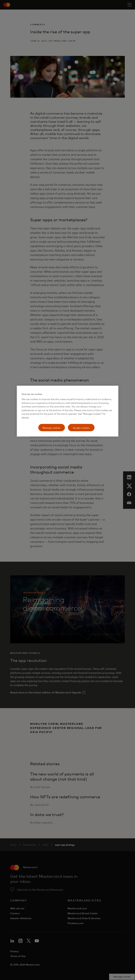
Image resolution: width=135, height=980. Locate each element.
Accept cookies (81, 427)
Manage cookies (51, 427)
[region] (68, 411)
